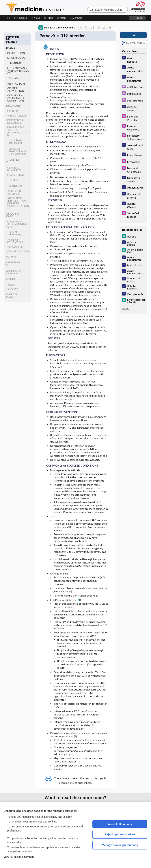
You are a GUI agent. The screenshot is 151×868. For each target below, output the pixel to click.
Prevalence (15, 52)
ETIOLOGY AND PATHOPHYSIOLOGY (18, 60)
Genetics (14, 67)
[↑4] (134, 35)
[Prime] (48, 18)
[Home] (9, 18)
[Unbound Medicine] (139, 7)
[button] (77, 18)
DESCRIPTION (16, 42)
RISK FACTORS (16, 73)
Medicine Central (51, 7)
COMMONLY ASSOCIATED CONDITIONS (16, 87)
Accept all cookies (120, 824)
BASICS (11, 37)
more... (126, 308)
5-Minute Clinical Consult (57, 28)
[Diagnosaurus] (133, 59)
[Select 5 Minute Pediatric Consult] (133, 118)
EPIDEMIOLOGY (17, 47)
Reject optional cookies (120, 834)
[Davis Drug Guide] (133, 87)
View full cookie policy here (19, 857)
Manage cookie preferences (120, 845)
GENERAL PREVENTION (16, 78)
